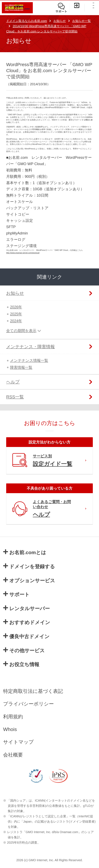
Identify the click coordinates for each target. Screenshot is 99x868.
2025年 (16, 314)
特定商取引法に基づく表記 (33, 691)
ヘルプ (13, 382)
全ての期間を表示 (21, 331)
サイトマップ (18, 742)
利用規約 (13, 717)
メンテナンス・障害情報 (30, 347)
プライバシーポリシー (28, 704)
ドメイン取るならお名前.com (27, 21)
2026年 (16, 307)
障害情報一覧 (21, 367)
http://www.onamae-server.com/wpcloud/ (23, 253)
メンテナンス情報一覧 (29, 360)
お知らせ (60, 21)
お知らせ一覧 (82, 21)
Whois (10, 729)
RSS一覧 (15, 397)
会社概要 (13, 755)
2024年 (16, 321)
